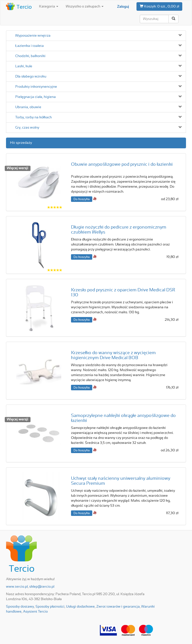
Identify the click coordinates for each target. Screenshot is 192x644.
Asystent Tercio (35, 612)
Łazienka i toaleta (29, 46)
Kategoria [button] (49, 6)
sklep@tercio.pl (42, 587)
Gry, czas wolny (27, 128)
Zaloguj (123, 7)
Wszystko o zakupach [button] (85, 6)
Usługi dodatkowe (80, 607)
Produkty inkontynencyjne (36, 87)
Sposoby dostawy (20, 607)
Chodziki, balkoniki (30, 56)
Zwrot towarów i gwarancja (118, 607)
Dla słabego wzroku (31, 77)
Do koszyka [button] (82, 199)
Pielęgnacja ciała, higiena (35, 97)
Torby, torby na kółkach (33, 117)
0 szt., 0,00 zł (159, 6)
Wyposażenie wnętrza (33, 36)
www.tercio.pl (17, 587)
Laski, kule (24, 66)
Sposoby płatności (50, 607)
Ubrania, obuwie (28, 107)
